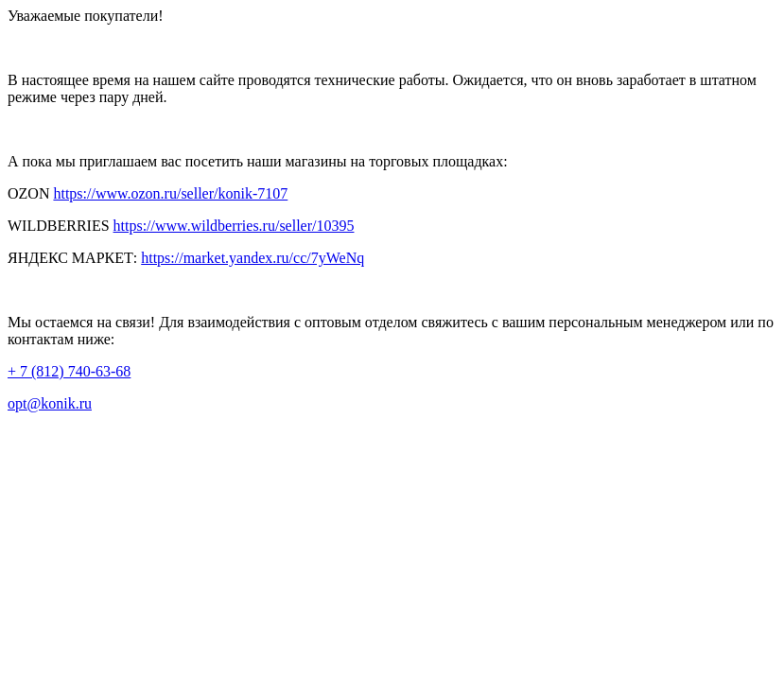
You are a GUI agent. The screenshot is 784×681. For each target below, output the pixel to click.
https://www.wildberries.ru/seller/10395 (234, 226)
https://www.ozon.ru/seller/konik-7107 (170, 193)
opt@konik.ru (50, 403)
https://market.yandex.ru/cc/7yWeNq (253, 258)
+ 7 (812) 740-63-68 (69, 371)
